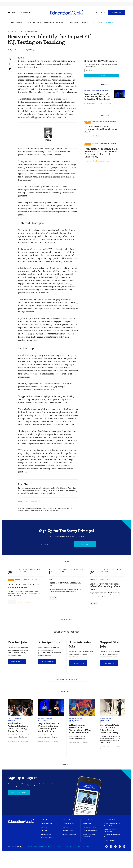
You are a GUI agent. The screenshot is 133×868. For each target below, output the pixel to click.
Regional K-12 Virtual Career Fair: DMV (65, 584)
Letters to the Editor (69, 823)
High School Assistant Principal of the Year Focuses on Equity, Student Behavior (49, 727)
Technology (77, 22)
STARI (34, 602)
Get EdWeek (87, 820)
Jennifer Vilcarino (13, 741)
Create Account (19, 793)
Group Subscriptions (90, 831)
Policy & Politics (37, 22)
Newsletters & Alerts (90, 827)
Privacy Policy (84, 847)
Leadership (21, 22)
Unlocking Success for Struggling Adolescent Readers (24, 586)
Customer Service (68, 831)
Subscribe (117, 13)
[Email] (55, 544)
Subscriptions (88, 823)
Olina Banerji (89, 103)
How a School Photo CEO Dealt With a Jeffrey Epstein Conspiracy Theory (109, 729)
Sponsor (88, 146)
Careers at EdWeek (47, 838)
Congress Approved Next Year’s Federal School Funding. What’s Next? (105, 586)
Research (34, 501)
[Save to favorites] (10, 64)
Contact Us (66, 820)
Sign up (85, 544)
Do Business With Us (112, 820)
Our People (45, 831)
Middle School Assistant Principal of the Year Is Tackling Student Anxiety (18, 727)
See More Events (67, 619)
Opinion (89, 22)
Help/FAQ (65, 827)
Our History (45, 827)
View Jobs (17, 661)
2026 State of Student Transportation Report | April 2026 (101, 129)
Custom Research (111, 840)
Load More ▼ (67, 764)
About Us (44, 820)
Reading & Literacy (22, 580)
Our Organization (46, 823)
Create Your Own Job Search (67, 679)
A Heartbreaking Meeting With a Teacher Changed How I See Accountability (80, 729)
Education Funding (97, 580)
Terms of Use (70, 847)
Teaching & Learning (58, 22)
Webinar (34, 580)
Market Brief (110, 22)
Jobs (98, 22)
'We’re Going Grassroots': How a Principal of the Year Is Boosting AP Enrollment (97, 96)
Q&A (101, 722)
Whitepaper (89, 123)
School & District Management (22, 31)
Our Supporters (46, 834)
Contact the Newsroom (70, 834)
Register (12, 602)
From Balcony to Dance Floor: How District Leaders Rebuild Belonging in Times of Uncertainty (101, 153)
